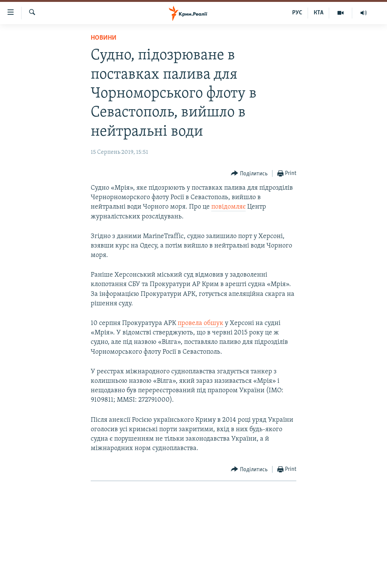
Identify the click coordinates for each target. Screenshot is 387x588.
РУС (297, 13)
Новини (104, 38)
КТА (319, 13)
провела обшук (200, 323)
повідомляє (228, 207)
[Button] (249, 174)
